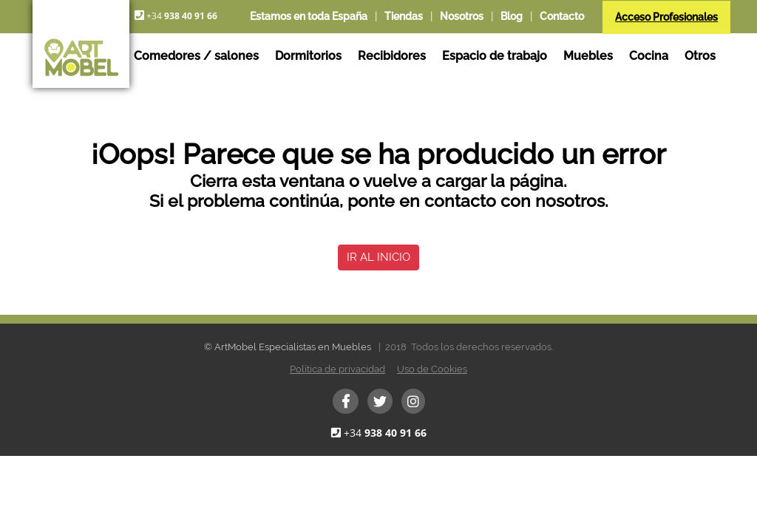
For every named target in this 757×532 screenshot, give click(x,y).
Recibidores (392, 56)
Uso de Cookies (432, 369)
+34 (385, 433)
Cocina (649, 56)
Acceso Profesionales (666, 17)
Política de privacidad (337, 369)
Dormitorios (308, 56)
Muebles (588, 56)
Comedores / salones (196, 56)
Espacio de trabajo (495, 56)
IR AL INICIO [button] (378, 257)
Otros (700, 56)
